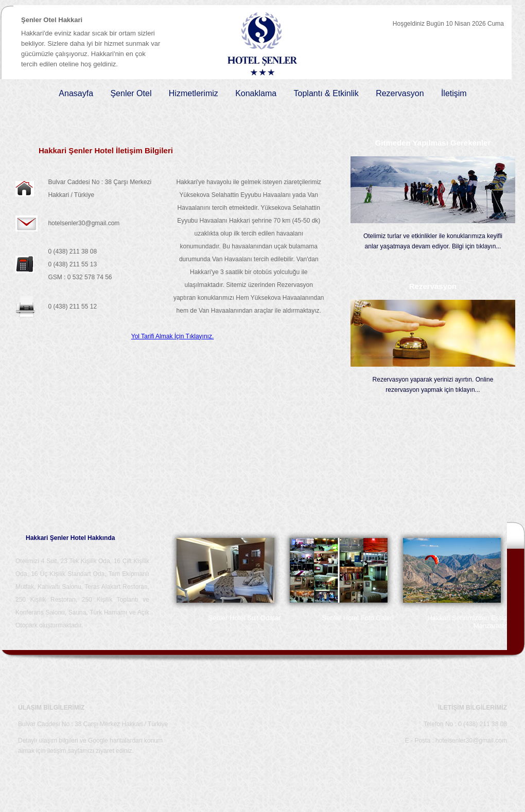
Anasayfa (76, 93)
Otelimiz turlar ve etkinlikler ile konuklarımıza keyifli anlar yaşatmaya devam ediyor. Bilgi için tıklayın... (433, 241)
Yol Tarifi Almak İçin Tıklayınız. (173, 336)
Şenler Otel (131, 93)
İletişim (454, 93)
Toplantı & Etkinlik (326, 93)
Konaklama (256, 93)
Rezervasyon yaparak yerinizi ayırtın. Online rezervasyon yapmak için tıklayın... (433, 385)
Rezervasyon (400, 93)
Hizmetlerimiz (194, 93)
